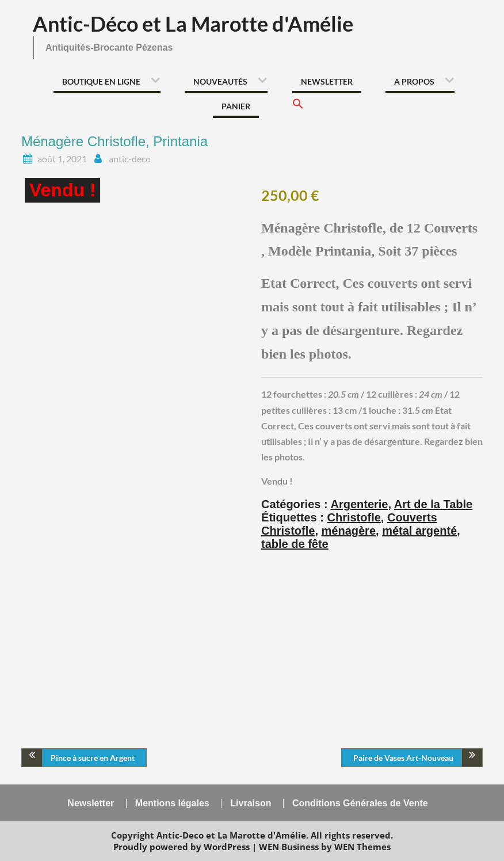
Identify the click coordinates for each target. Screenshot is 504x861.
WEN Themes (362, 847)
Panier (236, 106)
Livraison (251, 803)
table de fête (295, 544)
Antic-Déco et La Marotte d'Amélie (193, 24)
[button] (298, 107)
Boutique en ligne (101, 81)
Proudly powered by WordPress (182, 847)
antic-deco (130, 159)
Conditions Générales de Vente (360, 803)
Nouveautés (220, 81)
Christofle (354, 517)
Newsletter (327, 81)
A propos (414, 81)
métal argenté (419, 531)
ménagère (349, 531)
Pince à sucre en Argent (93, 758)
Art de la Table (433, 504)
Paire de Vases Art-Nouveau (403, 758)
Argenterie (359, 504)
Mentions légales (172, 803)
